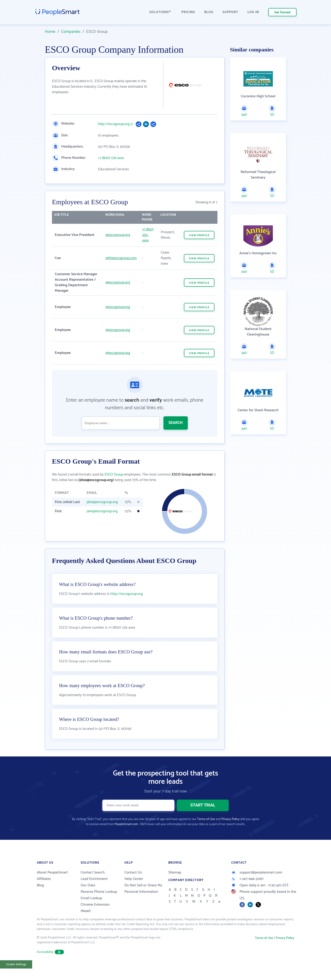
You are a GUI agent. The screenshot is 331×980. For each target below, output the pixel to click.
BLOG (209, 12)
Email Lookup (91, 910)
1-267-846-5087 (247, 890)
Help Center (134, 890)
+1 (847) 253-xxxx (148, 235)
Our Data (88, 897)
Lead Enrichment (94, 890)
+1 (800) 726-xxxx (111, 158)
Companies (71, 32)
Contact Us (133, 884)
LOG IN (253, 12)
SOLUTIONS (160, 12)
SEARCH (176, 423)
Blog (40, 897)
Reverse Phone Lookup (99, 903)
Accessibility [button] (50, 964)
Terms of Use (206, 831)
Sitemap (175, 884)
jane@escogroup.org (102, 511)
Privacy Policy (230, 831)
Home (50, 32)
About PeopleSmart (52, 884)
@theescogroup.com (121, 258)
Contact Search (93, 884)
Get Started (282, 13)
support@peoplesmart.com (257, 884)
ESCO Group (114, 475)
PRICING (188, 12)
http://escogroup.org (114, 124)
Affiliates (44, 890)
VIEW (199, 235)
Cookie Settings (16, 976)
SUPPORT (230, 12)
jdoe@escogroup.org (102, 502)
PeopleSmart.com (126, 836)
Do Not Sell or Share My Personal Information (143, 900)
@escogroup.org (118, 235)
